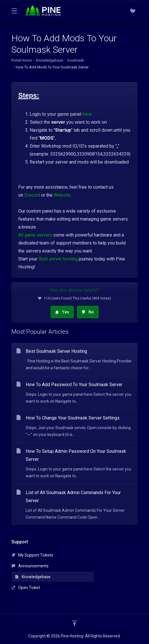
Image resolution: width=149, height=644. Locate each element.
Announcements (30, 566)
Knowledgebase (50, 60)
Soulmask (76, 60)
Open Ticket (26, 588)
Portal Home (22, 60)
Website (62, 195)
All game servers (35, 235)
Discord (32, 195)
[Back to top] (74, 623)
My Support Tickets (32, 555)
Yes (62, 312)
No (88, 312)
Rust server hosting (58, 259)
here (87, 114)
